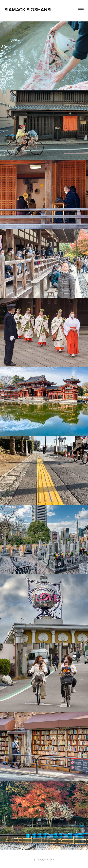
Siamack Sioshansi (28, 9)
